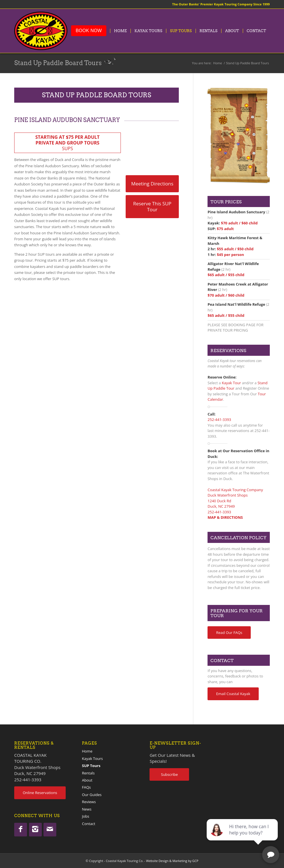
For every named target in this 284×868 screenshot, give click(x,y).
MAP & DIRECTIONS (225, 517)
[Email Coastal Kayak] (233, 694)
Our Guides (92, 795)
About (87, 780)
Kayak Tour (231, 383)
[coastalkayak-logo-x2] (41, 31)
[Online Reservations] (40, 793)
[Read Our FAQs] (229, 633)
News (87, 809)
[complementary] (243, 837)
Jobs (85, 816)
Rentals (88, 773)
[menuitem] (89, 31)
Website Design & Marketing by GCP (172, 861)
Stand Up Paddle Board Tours (58, 63)
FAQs (86, 787)
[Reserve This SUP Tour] (152, 207)
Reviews (89, 802)
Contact (89, 824)
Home (87, 751)
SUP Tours (91, 766)
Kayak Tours (92, 759)
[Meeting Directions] (152, 184)
